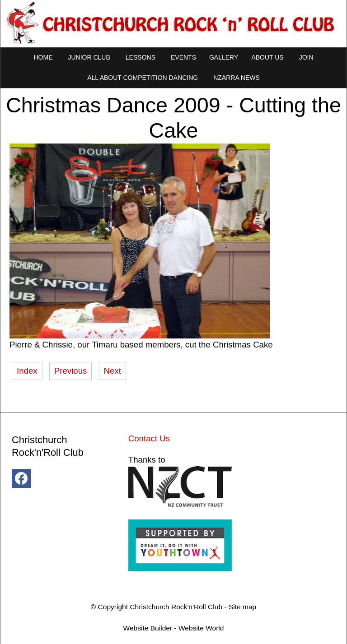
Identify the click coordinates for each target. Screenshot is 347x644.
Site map (242, 607)
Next (113, 371)
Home (43, 57)
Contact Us (149, 438)
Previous (71, 371)
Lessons (141, 57)
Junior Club (89, 57)
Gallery (224, 57)
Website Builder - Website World (174, 628)
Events (183, 57)
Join (306, 57)
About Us (267, 57)
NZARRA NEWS (237, 78)
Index (27, 371)
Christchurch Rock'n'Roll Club (176, 607)
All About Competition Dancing (143, 78)
